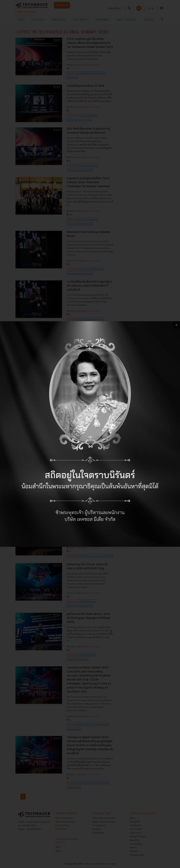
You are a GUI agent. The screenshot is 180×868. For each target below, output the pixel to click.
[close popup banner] (176, 325)
